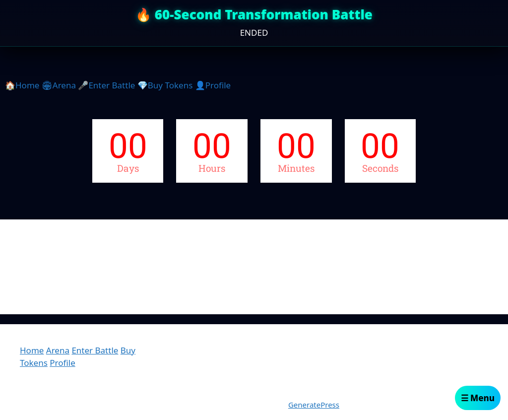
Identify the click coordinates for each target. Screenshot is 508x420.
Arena (58, 350)
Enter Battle (95, 350)
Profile (62, 363)
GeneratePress (314, 405)
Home (32, 350)
